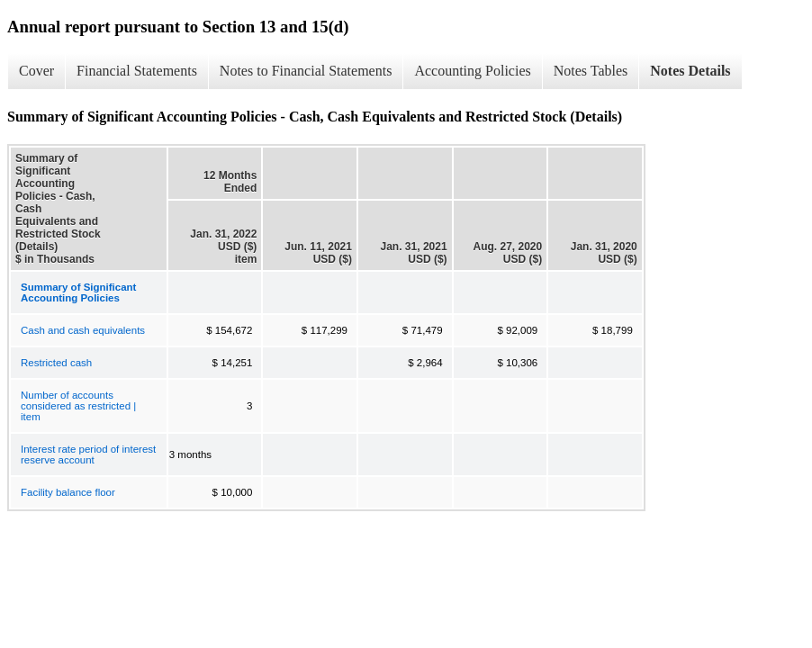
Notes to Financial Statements (306, 71)
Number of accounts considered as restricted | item (78, 406)
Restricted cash (56, 363)
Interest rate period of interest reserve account (88, 454)
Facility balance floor (68, 492)
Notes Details (690, 71)
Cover (36, 71)
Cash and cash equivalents (83, 330)
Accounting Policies (472, 71)
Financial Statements (137, 71)
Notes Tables (591, 71)
